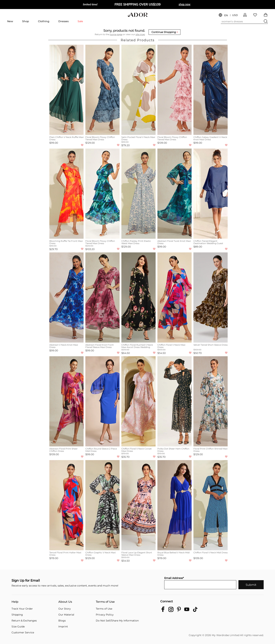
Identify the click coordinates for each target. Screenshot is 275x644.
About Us (65, 602)
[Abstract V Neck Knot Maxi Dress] (66, 297)
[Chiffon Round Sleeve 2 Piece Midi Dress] (102, 401)
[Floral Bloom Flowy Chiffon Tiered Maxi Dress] (102, 90)
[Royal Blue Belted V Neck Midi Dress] (175, 505)
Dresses (63, 21)
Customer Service (23, 632)
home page (116, 34)
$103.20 (90, 249)
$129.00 (90, 143)
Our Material (66, 615)
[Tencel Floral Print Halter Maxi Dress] (66, 505)
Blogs (62, 621)
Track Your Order (22, 609)
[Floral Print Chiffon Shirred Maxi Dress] (211, 401)
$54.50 (162, 353)
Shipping (17, 615)
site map (140, 34)
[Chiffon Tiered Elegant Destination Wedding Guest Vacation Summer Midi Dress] (211, 194)
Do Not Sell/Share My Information (117, 621)
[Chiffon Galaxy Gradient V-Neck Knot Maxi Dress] (211, 90)
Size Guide (18, 627)
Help (15, 602)
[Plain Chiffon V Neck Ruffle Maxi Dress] (66, 90)
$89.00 (198, 247)
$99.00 (54, 143)
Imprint (63, 627)
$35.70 (125, 457)
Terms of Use (105, 602)
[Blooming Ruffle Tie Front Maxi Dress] (66, 194)
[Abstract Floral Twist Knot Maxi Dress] (175, 194)
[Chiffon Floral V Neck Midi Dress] (211, 505)
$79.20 (126, 145)
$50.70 (198, 353)
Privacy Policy (105, 615)
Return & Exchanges (24, 621)
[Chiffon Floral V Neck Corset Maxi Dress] (138, 401)
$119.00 (54, 558)
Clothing (44, 21)
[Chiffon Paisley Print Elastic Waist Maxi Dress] (138, 194)
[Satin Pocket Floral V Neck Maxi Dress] (138, 90)
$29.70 (53, 249)
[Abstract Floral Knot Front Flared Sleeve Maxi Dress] (102, 297)
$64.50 (126, 353)
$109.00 (162, 143)
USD (235, 15)
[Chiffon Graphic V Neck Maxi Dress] (102, 505)
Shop (26, 21)
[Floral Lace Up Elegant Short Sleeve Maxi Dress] (138, 505)
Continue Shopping (165, 32)
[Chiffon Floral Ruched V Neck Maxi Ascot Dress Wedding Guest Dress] (138, 297)
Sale (80, 21)
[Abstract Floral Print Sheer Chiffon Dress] (66, 401)
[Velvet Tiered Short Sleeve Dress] (211, 297)
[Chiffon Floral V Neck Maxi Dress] (175, 297)
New (10, 21)
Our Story (65, 609)
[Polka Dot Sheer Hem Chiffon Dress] (175, 401)
